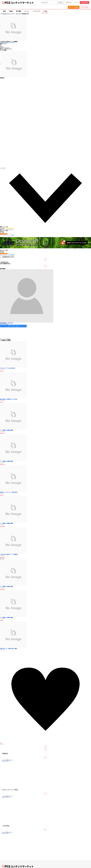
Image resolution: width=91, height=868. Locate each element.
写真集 (11, 11)
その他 (45, 11)
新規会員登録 (85, 2)
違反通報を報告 (4, 262)
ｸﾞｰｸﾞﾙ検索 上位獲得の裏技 (7, 430)
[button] (45, 197)
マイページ (68, 2)
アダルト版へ (85, 7)
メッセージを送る (5, 339)
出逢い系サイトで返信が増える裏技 (9, 649)
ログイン (77, 2)
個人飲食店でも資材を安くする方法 (9, 399)
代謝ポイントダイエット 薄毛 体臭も (9, 492)
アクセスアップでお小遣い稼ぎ (7, 368)
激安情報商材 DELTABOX (8, 43)
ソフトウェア (36, 11)
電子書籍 (18, 11)
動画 (4, 11)
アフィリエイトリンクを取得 (7, 235)
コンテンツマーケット (22, 3)
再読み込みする (6, 761)
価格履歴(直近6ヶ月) (7, 257)
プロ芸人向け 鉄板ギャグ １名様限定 (9, 554)
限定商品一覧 (25, 14)
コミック (27, 11)
